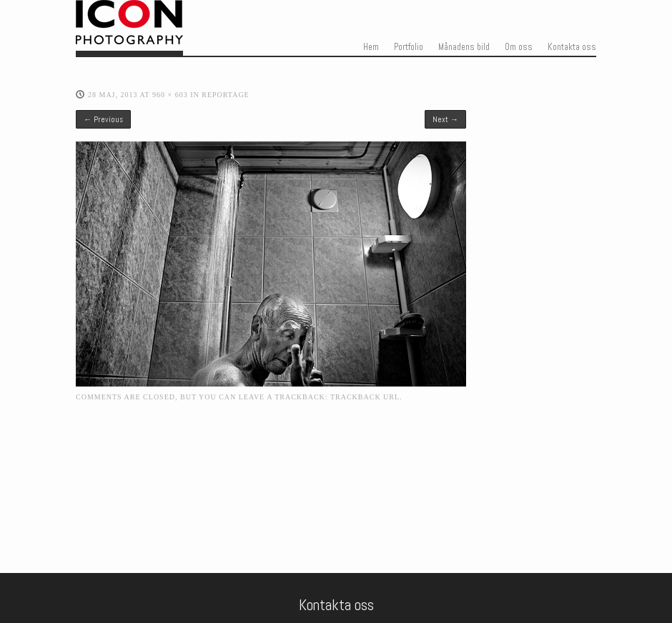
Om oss (519, 47)
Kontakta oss (572, 47)
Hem (371, 47)
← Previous (103, 119)
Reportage (226, 95)
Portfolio (409, 47)
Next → (445, 119)
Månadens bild (464, 47)
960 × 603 (170, 95)
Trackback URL (365, 397)
